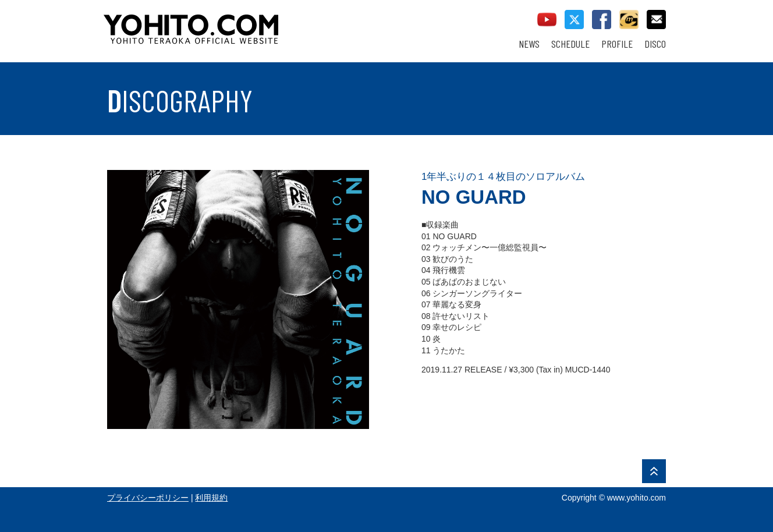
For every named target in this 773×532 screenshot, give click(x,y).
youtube (547, 19)
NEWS (529, 44)
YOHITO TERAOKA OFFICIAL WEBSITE (236, 23)
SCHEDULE (570, 44)
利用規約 (211, 498)
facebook (602, 19)
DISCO (655, 44)
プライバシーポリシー (148, 498)
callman (629, 19)
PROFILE (617, 44)
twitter (574, 19)
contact (656, 19)
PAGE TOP (654, 471)
